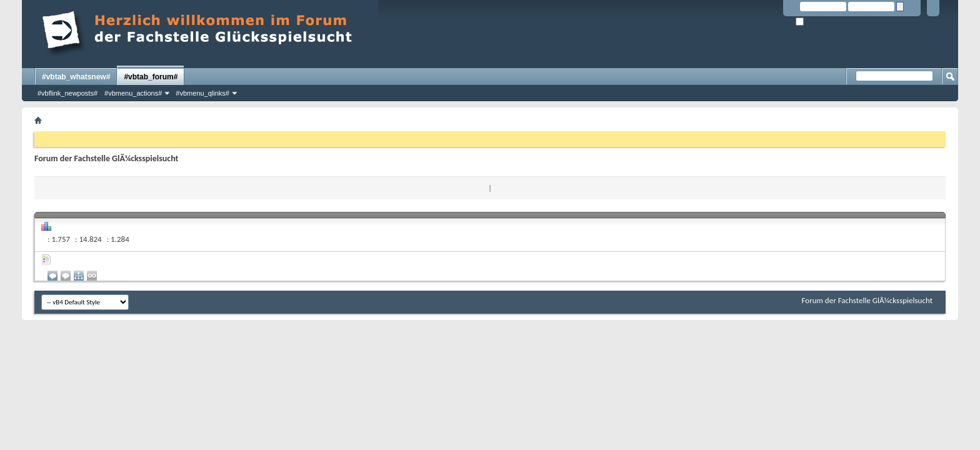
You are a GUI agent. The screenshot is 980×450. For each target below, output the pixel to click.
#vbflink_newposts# (67, 93)
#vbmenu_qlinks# (202, 93)
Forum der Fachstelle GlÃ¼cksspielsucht (867, 300)
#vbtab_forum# (151, 77)
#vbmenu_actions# (133, 93)
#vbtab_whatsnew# (76, 77)
